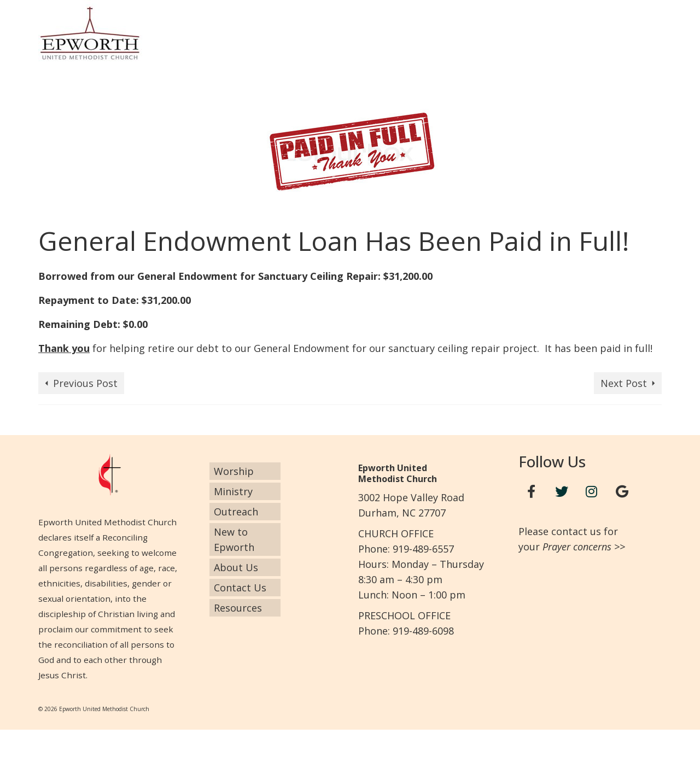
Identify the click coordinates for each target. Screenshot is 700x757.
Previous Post (85, 383)
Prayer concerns (577, 547)
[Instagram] (592, 492)
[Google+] (622, 492)
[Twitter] (562, 492)
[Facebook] (532, 492)
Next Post (624, 383)
